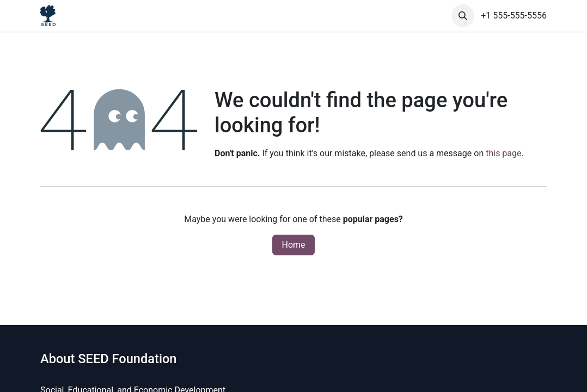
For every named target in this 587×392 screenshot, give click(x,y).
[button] (463, 16)
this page (503, 153)
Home (293, 245)
